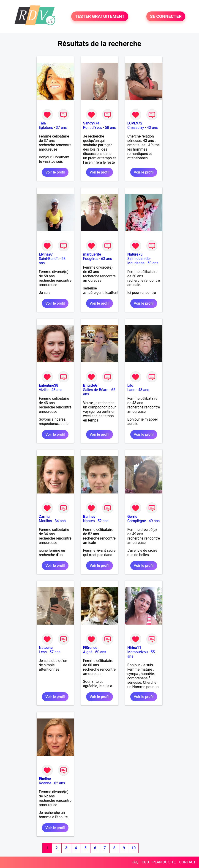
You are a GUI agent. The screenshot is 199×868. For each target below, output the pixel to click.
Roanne (45, 783)
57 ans (55, 652)
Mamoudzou (138, 652)
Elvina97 (46, 254)
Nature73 (135, 254)
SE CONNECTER (166, 16)
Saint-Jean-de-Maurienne (139, 261)
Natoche (46, 648)
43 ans (152, 128)
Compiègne (137, 521)
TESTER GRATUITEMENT (100, 16)
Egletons (46, 128)
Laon (131, 390)
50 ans (153, 263)
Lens (43, 652)
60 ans (101, 652)
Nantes (89, 521)
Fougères (91, 259)
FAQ (135, 862)
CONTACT (187, 862)
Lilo (130, 385)
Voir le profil (55, 172)
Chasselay (136, 128)
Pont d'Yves (93, 128)
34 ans (60, 521)
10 (134, 848)
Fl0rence (90, 648)
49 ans (154, 521)
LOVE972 (135, 123)
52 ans (103, 521)
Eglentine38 (49, 385)
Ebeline (45, 779)
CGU (145, 862)
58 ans (110, 128)
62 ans (60, 783)
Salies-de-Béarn (96, 390)
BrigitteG (90, 385)
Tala (42, 123)
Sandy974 (91, 123)
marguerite (92, 254)
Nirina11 (134, 648)
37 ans (61, 128)
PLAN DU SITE (164, 862)
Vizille (44, 390)
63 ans (106, 259)
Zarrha (44, 517)
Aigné (88, 652)
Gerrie (132, 517)
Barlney (89, 517)
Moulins (45, 521)
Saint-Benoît (49, 259)
